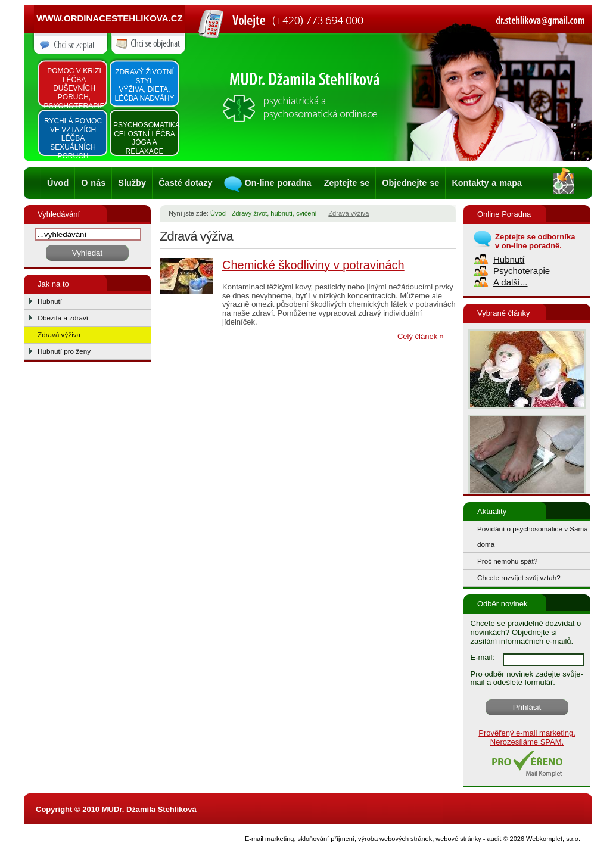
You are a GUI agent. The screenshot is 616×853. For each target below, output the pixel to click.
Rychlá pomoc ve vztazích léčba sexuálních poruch (73, 138)
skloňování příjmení (326, 839)
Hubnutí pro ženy (64, 351)
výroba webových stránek (395, 839)
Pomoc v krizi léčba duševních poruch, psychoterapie (74, 88)
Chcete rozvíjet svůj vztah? (519, 578)
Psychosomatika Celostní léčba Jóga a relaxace (145, 138)
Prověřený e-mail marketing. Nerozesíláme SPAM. (527, 737)
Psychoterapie (522, 271)
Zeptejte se (347, 183)
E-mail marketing (270, 839)
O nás (93, 183)
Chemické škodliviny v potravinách (313, 265)
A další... (511, 282)
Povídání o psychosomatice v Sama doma (533, 536)
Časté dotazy (185, 183)
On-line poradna (278, 183)
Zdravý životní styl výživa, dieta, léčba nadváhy (144, 85)
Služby (132, 183)
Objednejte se (410, 183)
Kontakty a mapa (487, 183)
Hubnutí (50, 301)
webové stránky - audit (468, 839)
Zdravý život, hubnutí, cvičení (274, 213)
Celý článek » (421, 336)
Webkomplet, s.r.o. (553, 839)
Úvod (58, 183)
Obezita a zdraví (63, 318)
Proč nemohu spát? (507, 561)
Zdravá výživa (59, 334)
